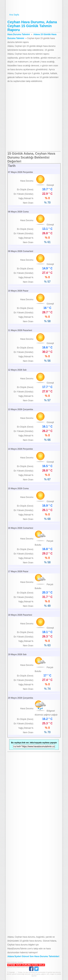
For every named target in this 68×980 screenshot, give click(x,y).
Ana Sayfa (34, 15)
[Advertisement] (34, 117)
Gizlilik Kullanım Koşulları (18, 967)
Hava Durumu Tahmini (34, 7)
